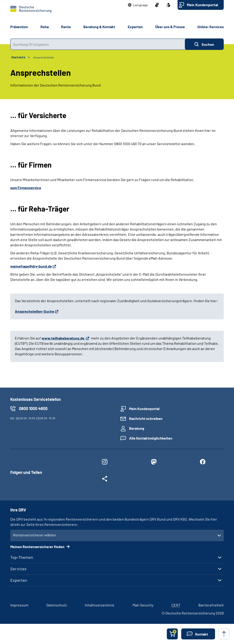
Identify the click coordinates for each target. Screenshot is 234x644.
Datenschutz (57, 605)
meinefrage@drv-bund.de (31, 266)
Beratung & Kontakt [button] (99, 27)
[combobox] (98, 44)
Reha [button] (45, 27)
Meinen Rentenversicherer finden (38, 547)
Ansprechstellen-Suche (35, 311)
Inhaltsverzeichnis (100, 605)
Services (18, 569)
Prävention (19, 27)
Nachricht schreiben (146, 418)
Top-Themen (22, 557)
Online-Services (211, 27)
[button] (138, 5)
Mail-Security (143, 605)
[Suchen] (204, 44)
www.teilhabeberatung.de (63, 338)
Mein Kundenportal (202, 5)
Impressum (19, 605)
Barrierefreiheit (211, 605)
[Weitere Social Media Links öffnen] (105, 480)
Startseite (18, 57)
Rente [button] (66, 27)
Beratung (137, 428)
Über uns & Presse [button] (170, 27)
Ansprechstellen (44, 57)
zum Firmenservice (26, 188)
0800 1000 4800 (33, 408)
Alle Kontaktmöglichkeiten (151, 438)
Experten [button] (135, 27)
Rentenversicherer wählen (35, 535)
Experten (19, 580)
